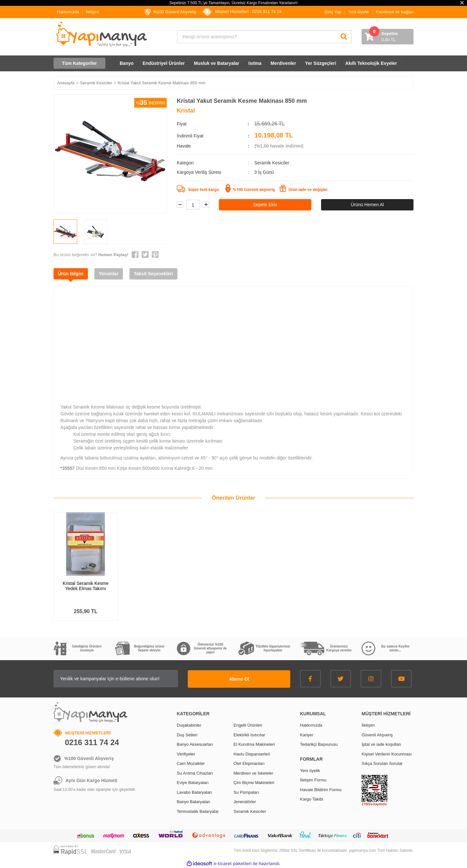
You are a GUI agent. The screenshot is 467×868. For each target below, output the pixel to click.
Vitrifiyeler (186, 753)
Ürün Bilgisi (71, 274)
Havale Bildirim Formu (321, 789)
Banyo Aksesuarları (195, 744)
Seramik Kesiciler (272, 163)
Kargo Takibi (311, 799)
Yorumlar (110, 274)
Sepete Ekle (265, 205)
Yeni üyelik (310, 770)
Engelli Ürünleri (248, 725)
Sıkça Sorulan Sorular (382, 763)
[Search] (264, 37)
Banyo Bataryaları (193, 801)
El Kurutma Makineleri (254, 744)
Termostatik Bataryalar (198, 811)
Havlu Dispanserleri (252, 753)
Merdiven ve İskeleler (253, 773)
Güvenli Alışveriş (377, 734)
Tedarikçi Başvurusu (319, 744)
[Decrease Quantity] (180, 205)
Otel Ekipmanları (249, 763)
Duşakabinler (189, 725)
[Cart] (388, 37)
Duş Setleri (187, 734)
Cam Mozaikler (191, 763)
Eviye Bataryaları (193, 782)
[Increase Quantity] (206, 205)
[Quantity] (193, 205)
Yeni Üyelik (359, 12)
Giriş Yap (333, 12)
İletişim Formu (313, 780)
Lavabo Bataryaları (194, 792)
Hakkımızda (68, 12)
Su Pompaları (246, 792)
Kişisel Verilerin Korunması (387, 753)
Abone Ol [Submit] (250, 678)
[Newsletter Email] (126, 679)
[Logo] (101, 34)
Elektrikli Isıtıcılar (249, 734)
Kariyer (307, 734)
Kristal (186, 111)
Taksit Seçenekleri (156, 274)
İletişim (92, 12)
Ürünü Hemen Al (367, 205)
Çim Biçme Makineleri (254, 782)
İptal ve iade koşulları (381, 744)
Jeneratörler (245, 801)
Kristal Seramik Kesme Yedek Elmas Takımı (86, 586)
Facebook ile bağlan (395, 12)
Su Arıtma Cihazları (195, 773)
